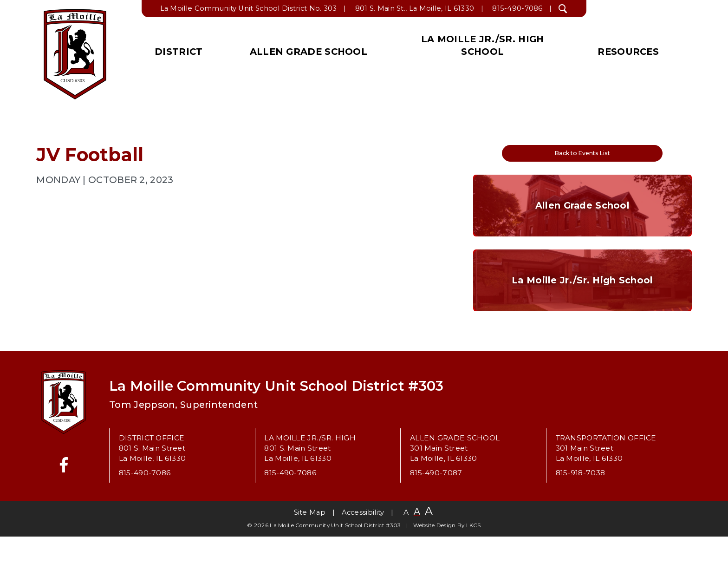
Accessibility (363, 546)
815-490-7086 (517, 8)
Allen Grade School (309, 52)
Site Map (310, 546)
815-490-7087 (436, 507)
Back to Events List (582, 156)
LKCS (474, 559)
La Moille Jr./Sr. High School (482, 45)
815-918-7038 (581, 507)
